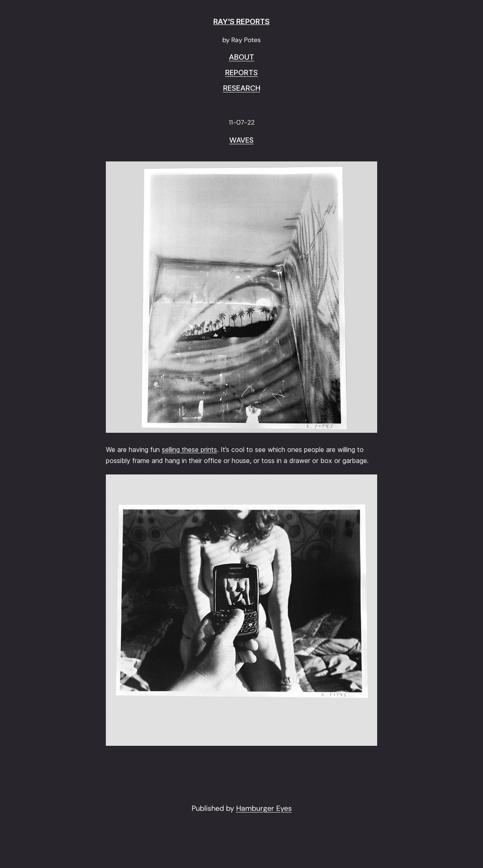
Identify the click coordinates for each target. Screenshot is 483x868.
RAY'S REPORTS (241, 21)
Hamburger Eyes (264, 808)
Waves (241, 141)
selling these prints (189, 450)
